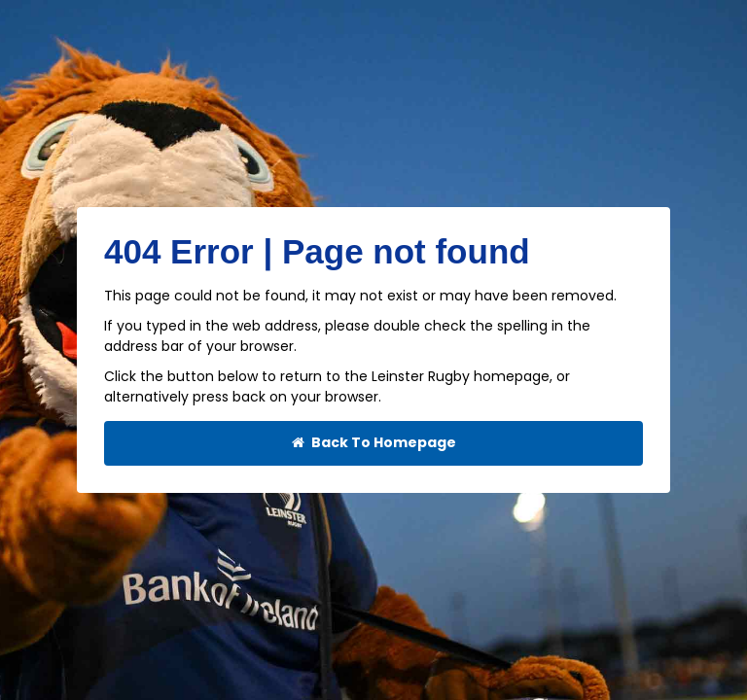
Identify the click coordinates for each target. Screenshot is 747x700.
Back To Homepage (374, 443)
